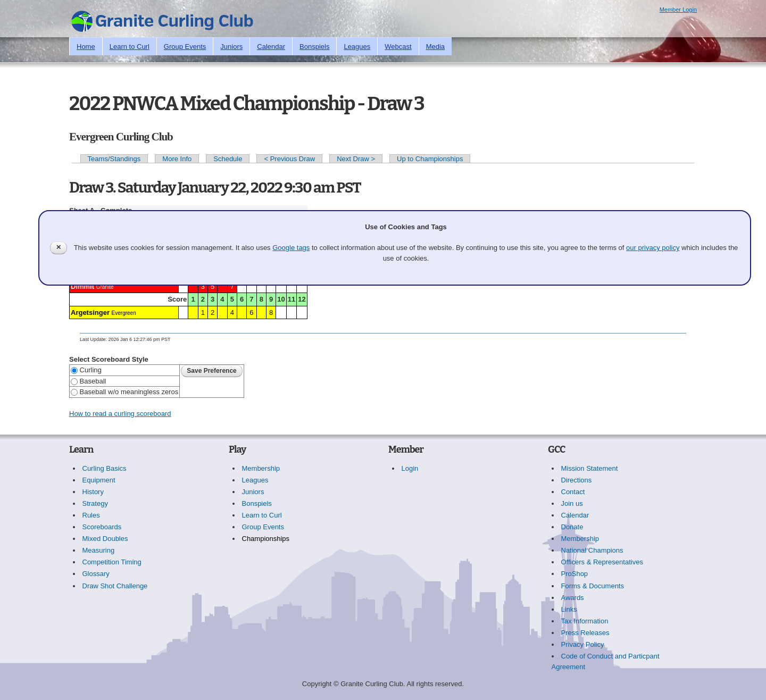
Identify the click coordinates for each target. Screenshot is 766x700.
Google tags (291, 248)
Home (86, 47)
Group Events (185, 47)
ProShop (575, 574)
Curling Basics (105, 468)
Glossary (96, 574)
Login (410, 468)
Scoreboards (102, 527)
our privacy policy (653, 248)
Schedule (228, 159)
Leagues (357, 47)
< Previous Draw (289, 159)
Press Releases (585, 633)
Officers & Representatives (602, 562)
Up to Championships (430, 159)
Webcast (398, 47)
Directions (577, 480)
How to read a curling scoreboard (120, 414)
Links (569, 609)
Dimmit (82, 286)
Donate (572, 527)
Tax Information (585, 621)
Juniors (231, 47)
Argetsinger (90, 312)
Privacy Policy (583, 644)
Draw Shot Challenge (115, 586)
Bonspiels (314, 47)
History (93, 492)
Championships (266, 539)
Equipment (99, 480)
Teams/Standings (114, 159)
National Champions (592, 550)
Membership (261, 468)
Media (435, 47)
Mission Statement (590, 468)
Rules (91, 515)
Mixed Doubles (105, 539)
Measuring (99, 550)
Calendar (271, 47)
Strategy (95, 503)
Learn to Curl (130, 47)
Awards (573, 598)
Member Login (678, 10)
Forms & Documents (593, 586)
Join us (572, 503)
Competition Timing (112, 562)
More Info (177, 159)
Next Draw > (356, 159)
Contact (573, 492)
